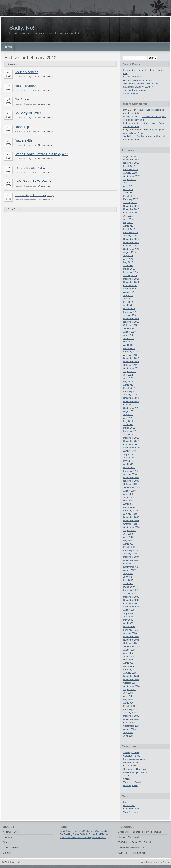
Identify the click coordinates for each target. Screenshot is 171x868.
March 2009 (129, 507)
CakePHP (123, 853)
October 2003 (130, 723)
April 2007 (128, 583)
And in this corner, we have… (138, 80)
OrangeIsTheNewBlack (135, 769)
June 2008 (128, 537)
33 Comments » (45, 172)
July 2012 (128, 375)
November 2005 (131, 640)
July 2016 (128, 216)
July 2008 (128, 534)
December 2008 (131, 517)
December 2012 (131, 358)
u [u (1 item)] (60, 838)
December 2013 (131, 319)
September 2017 (131, 176)
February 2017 (130, 199)
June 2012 (128, 378)
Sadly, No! (22, 28)
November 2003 (131, 719)
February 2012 (130, 391)
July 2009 (128, 494)
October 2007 (130, 564)
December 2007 (131, 557)
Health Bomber (26, 86)
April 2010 (128, 464)
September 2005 (131, 646)
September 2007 (131, 567)
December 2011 (131, 398)
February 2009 (130, 511)
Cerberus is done (132, 756)
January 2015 (130, 275)
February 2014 (130, 312)
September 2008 (131, 527)
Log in (126, 802)
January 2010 (130, 474)
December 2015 (131, 239)
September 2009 (131, 487)
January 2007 (130, 593)
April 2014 (128, 305)
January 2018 (130, 173)
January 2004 (130, 713)
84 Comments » (45, 186)
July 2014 (128, 295)
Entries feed (129, 805)
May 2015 (128, 262)
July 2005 (128, 653)
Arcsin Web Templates (129, 832)
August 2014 (129, 292)
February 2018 (130, 169)
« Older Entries (13, 64)
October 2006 (130, 603)
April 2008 (128, 544)
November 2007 (131, 560)
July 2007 (128, 573)
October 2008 (130, 524)
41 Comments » (45, 145)
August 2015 (129, 252)
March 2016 (129, 229)
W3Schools (124, 842)
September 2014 (131, 289)
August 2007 (129, 570)
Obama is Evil (130, 766)
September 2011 (131, 408)
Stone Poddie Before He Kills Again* (41, 154)
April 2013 (128, 345)
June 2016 (128, 219)
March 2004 (129, 706)
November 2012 (131, 362)
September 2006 (131, 607)
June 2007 (128, 577)
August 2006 (129, 610)
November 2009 (131, 481)
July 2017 (128, 183)
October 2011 (130, 405)
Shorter (127, 779)
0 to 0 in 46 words (132, 77)
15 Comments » (45, 90)
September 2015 (131, 249)
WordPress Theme (150, 862)
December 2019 (131, 160)
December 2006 (131, 597)
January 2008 (130, 554)
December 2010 (131, 438)
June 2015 (128, 259)
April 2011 (128, 425)
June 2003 (128, 736)
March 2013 (129, 348)
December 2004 (131, 676)
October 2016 (130, 213)
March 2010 (129, 467)
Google (122, 837)
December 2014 (131, 279)
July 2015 (128, 256)
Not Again (22, 99)
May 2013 (128, 342)
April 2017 (128, 193)
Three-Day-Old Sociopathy (34, 195)
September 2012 (131, 368)
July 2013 (128, 335)
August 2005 (129, 650)
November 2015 (131, 242)
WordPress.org (131, 812)
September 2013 (131, 328)
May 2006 (128, 620)
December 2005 (131, 636)
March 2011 (129, 428)
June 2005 (128, 656)
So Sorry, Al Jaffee (28, 113)
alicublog (7, 837)
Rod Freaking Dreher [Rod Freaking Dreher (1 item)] (69, 834)
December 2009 (131, 477)
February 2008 (130, 550)
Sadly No (128, 136)
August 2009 (129, 491)
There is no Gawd (132, 782)
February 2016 (130, 232)
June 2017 (128, 186)
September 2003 (131, 726)
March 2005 (129, 666)
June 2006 (128, 617)
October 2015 (130, 246)
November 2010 (131, 441)
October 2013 (130, 325)
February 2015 (130, 272)
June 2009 (128, 497)
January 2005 (130, 673)
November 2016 (131, 209)
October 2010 (130, 444)
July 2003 (128, 732)
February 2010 (130, 471)
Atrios (6, 842)
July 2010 (128, 454)
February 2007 (130, 590)
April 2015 (128, 266)
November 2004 (131, 679)
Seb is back (129, 776)
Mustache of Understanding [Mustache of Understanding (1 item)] (96, 831)
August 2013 (129, 332)
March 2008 (129, 547)
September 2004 (131, 686)
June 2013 (128, 338)
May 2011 (128, 421)
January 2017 (130, 203)
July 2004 (128, 693)
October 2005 (130, 643)
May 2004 (128, 699)
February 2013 (130, 352)
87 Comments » (45, 159)
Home (8, 47)
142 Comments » (46, 77)
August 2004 (129, 689)
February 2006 (130, 630)
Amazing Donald (131, 752)
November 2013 (131, 322)
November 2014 (131, 282)
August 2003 (129, 729)
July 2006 (128, 613)
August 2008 (129, 530)
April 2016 (128, 226)
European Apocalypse (134, 759)
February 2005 (130, 670)
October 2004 (130, 683)
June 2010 (128, 458)
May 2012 (128, 381)
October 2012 (130, 365)
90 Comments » (45, 104)
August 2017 (129, 179)
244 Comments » (46, 200)
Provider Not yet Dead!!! (135, 772)
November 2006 (131, 600)
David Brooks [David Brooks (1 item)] (66, 831)
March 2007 (129, 587)
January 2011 (130, 434)
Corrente (7, 853)
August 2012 (129, 372)
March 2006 (129, 626)
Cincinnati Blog (10, 847)
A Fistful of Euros (11, 832)
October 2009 (130, 484)
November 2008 (131, 520)
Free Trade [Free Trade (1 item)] (78, 831)
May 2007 (128, 580)
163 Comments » (46, 131)
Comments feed (131, 809)
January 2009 (130, 514)
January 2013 (130, 355)
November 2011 (131, 401)
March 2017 (129, 196)
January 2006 (130, 633)
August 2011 (129, 411)
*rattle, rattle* (24, 140)
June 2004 (128, 696)
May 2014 (128, 302)
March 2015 (129, 269)
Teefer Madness (26, 72)
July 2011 (128, 414)
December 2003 (131, 716)
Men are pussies (131, 762)
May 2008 (128, 540)
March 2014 (129, 309)
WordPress (124, 847)
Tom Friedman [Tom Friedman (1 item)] (102, 834)
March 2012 (129, 388)
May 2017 (128, 189)
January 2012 (130, 395)
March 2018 (129, 166)
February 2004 (130, 709)
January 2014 (130, 315)
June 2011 (128, 418)
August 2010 (129, 451)
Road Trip (22, 127)
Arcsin (166, 862)
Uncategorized (130, 785)
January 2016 (130, 236)
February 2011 (130, 431)
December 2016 (131, 206)
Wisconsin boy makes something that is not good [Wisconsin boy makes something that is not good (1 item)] (84, 838)
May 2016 (128, 222)
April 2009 (128, 504)
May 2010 (128, 461)
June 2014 (128, 299)
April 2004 (128, 703)
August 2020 (129, 156)
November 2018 (131, 163)
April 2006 (128, 623)
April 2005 (128, 663)
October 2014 (130, 285)
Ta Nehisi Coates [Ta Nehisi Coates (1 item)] (87, 834)
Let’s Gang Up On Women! (34, 181)
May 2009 (128, 501)
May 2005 (128, 660)
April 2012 (128, 385)
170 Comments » (46, 118)
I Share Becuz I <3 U (30, 168)
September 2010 (131, 448)
